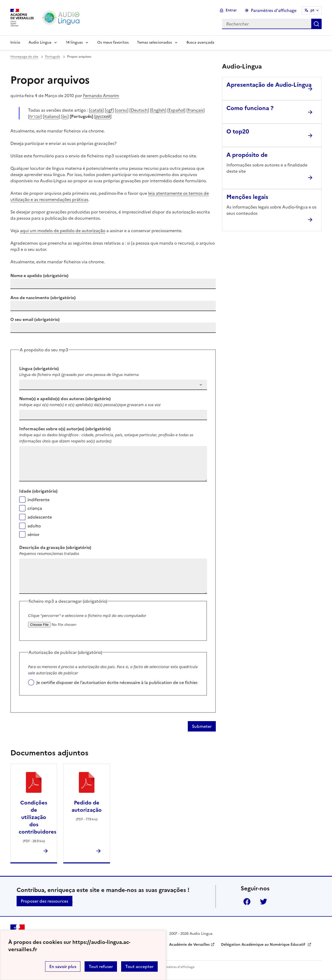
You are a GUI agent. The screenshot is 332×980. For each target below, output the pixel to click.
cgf (109, 110)
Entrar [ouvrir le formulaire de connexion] (231, 10)
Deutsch (139, 110)
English (158, 110)
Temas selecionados (154, 42)
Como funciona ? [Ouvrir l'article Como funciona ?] (250, 108)
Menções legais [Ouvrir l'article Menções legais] (247, 197)
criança (35, 508)
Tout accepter (139, 966)
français (196, 110)
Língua (39, 368)
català (96, 110)
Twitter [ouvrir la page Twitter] (264, 902)
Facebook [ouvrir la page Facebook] (247, 902)
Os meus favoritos (113, 42)
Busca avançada (200, 42)
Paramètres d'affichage (177, 967)
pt (312, 10)
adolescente (40, 517)
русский (103, 116)
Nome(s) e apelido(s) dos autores (65, 399)
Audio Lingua (40, 42)
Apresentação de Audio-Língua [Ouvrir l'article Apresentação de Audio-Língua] (269, 85)
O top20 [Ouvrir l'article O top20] (238, 132)
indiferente (39, 500)
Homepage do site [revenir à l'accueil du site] (24, 57)
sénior (33, 534)
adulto (34, 526)
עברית (35, 116)
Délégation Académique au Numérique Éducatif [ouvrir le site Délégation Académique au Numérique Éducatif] (264, 945)
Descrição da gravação (55, 547)
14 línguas (74, 42)
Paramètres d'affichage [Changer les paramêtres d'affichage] (274, 10)
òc (65, 116)
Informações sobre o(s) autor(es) (65, 429)
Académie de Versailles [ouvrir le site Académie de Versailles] (189, 945)
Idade (38, 491)
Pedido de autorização (87, 806)
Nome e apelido (39, 276)
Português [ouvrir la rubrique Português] (53, 57)
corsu (122, 110)
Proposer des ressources (44, 901)
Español (176, 110)
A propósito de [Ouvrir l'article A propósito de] (247, 155)
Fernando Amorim (101, 96)
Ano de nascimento (43, 298)
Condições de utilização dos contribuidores (37, 817)
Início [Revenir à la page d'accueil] (15, 42)
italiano (51, 116)
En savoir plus (63, 966)
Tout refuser (101, 966)
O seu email (35, 319)
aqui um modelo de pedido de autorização (63, 231)
